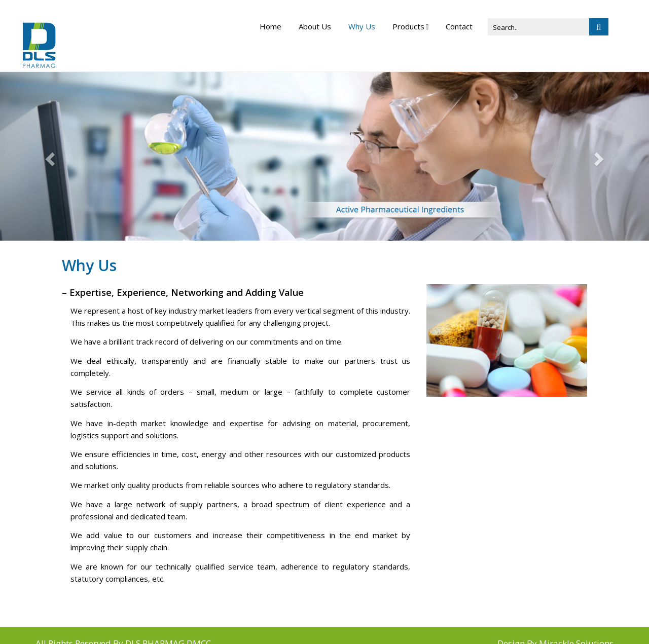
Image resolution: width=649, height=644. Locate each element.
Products (408, 26)
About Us (315, 26)
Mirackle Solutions (576, 628)
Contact (459, 26)
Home (271, 26)
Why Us (362, 26)
